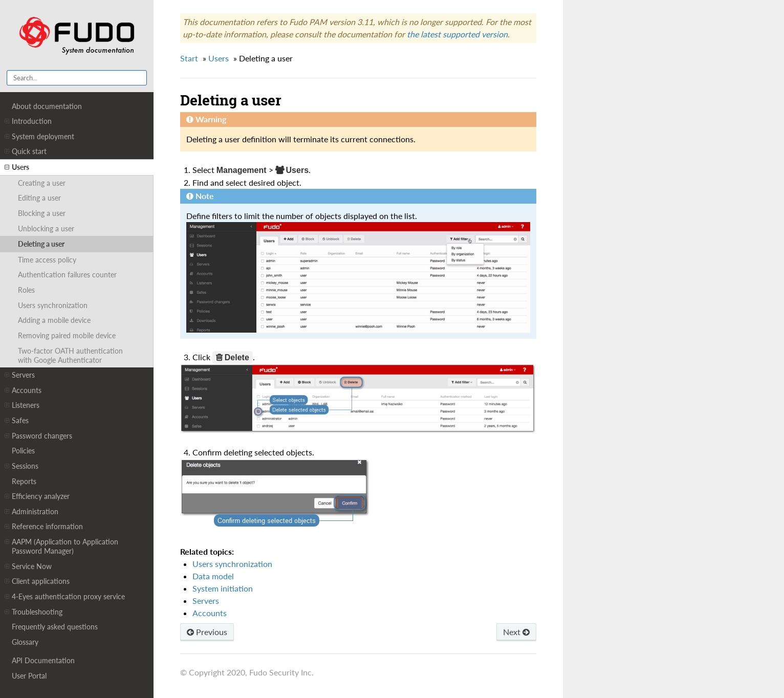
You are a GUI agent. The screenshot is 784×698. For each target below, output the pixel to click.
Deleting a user (41, 244)
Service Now (28, 566)
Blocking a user (42, 213)
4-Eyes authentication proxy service (65, 597)
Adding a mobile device (54, 320)
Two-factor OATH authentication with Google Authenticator (70, 355)
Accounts (23, 390)
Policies (23, 451)
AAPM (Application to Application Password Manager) (61, 546)
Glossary (25, 642)
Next (516, 632)
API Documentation (43, 660)
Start (189, 58)
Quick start (26, 151)
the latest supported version (457, 34)
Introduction (28, 121)
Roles (26, 290)
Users (17, 167)
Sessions (21, 466)
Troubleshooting (34, 612)
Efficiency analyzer (37, 496)
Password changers (38, 436)
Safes (17, 421)
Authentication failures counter (67, 275)
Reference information (44, 527)
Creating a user (42, 183)
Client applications (37, 581)
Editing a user (39, 198)
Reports (24, 481)
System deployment (39, 137)
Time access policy (47, 260)
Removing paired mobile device (67, 335)
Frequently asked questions (55, 627)
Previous (207, 632)
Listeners (22, 405)
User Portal (29, 676)
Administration (31, 512)
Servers (20, 375)
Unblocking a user (46, 228)
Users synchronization (53, 305)
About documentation (47, 106)
